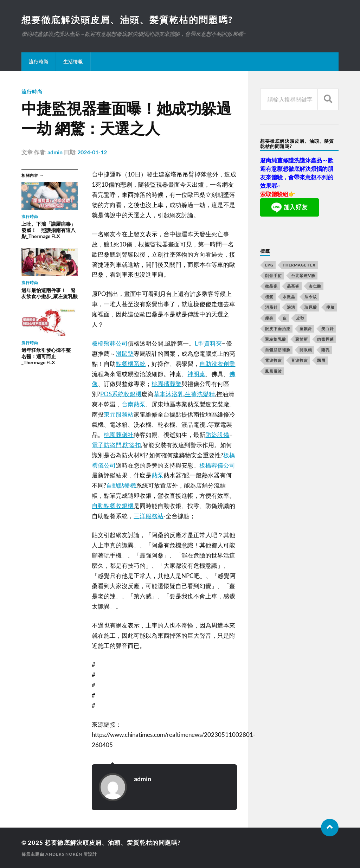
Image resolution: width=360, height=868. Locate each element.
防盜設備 (217, 435)
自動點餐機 (121, 485)
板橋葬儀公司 (217, 465)
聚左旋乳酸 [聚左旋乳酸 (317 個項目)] (276, 339)
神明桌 (196, 374)
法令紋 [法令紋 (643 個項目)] (311, 297)
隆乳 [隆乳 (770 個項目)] (326, 350)
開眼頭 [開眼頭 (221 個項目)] (306, 350)
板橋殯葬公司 (110, 343)
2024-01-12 (92, 152)
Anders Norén (64, 854)
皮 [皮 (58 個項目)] (285, 318)
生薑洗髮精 (200, 394)
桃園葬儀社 (119, 435)
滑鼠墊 (125, 353)
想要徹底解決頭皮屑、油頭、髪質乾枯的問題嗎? (127, 20)
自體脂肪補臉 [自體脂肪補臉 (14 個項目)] (278, 350)
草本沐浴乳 (169, 394)
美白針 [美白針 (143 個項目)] (328, 329)
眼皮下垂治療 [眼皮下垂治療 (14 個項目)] (278, 329)
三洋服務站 (149, 516)
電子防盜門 (107, 445)
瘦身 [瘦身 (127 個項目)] (269, 318)
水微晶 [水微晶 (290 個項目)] (289, 297)
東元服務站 (119, 414)
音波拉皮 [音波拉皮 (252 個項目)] (300, 360)
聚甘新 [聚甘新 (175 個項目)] (302, 339)
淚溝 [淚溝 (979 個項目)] (291, 307)
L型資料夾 (208, 343)
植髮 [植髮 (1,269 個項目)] (269, 297)
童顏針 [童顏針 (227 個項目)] (306, 329)
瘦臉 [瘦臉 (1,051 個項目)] (330, 307)
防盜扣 (132, 445)
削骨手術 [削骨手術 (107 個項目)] (274, 275)
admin (55, 152)
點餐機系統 (131, 364)
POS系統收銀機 (121, 394)
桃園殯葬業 (166, 384)
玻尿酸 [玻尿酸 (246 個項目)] (311, 307)
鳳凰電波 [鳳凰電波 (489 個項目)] (274, 371)
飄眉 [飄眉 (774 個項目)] (321, 360)
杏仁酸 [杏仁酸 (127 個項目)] (315, 286)
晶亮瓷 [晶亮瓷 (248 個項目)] (293, 286)
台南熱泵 (134, 404)
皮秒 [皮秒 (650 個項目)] (300, 318)
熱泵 (157, 475)
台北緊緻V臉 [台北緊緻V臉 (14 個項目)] (303, 275)
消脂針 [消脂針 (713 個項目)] (271, 307)
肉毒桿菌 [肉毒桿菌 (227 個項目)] (326, 339)
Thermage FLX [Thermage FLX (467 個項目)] (299, 265)
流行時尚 (39, 62)
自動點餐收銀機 (113, 506)
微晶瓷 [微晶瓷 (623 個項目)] (271, 286)
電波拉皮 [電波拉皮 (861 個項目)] (274, 360)
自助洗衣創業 (217, 364)
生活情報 (73, 62)
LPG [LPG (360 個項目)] (269, 265)
